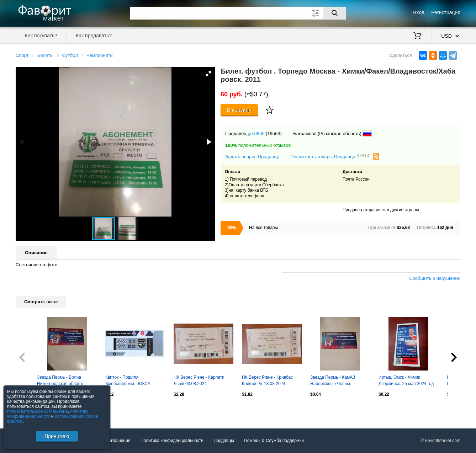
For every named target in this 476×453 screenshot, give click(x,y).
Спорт (22, 55)
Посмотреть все (31, 410)
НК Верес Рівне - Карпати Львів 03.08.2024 (199, 380)
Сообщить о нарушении (435, 278)
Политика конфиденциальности (172, 441)
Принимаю (57, 436)
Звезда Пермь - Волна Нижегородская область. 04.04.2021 (61, 381)
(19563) (274, 134)
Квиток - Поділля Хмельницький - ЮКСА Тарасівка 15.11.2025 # (128, 381)
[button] (208, 74)
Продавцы (224, 441)
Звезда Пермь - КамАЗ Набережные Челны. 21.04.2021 (333, 381)
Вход (419, 12)
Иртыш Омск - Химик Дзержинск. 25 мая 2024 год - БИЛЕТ (408, 381)
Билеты (45, 55)
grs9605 (256, 134)
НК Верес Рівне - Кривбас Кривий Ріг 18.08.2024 (267, 380)
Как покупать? (41, 36)
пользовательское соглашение (38, 411)
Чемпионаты (100, 55)
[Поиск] (335, 13)
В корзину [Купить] (239, 110)
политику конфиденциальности (48, 414)
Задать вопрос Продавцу (252, 157)
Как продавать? (94, 36)
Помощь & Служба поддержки (274, 441)
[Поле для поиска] (238, 13)
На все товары (263, 228)
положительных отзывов (258, 145)
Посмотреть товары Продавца (330, 156)
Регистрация (446, 12)
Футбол (70, 55)
